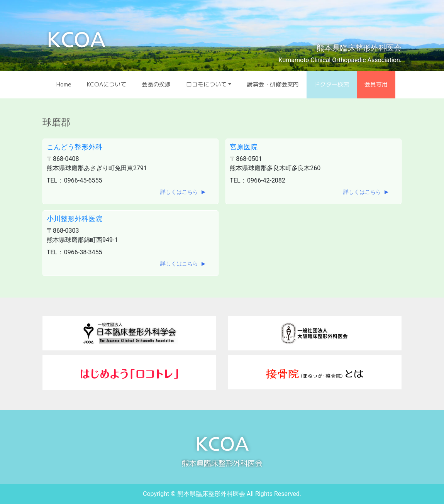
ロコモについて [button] (206, 84)
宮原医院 (244, 147)
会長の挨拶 (156, 84)
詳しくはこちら (179, 192)
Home (64, 84)
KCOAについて (107, 84)
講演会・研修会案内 (273, 84)
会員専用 (376, 84)
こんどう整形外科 (75, 147)
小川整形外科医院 (75, 219)
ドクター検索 (332, 84)
